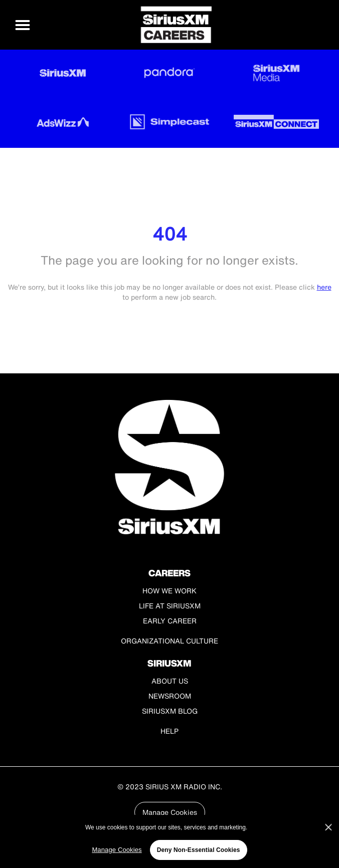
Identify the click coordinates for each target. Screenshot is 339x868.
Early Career (170, 621)
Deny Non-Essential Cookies (199, 850)
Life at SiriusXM (170, 606)
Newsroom (170, 696)
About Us (170, 681)
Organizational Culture (169, 641)
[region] (169, 841)
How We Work (169, 591)
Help (169, 731)
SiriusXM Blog (170, 711)
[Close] (328, 827)
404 (170, 234)
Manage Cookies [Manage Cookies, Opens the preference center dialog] (117, 850)
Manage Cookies (170, 812)
